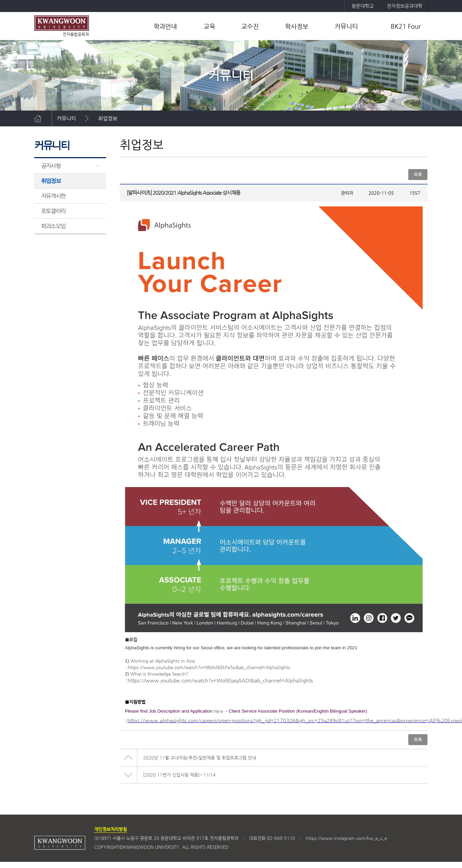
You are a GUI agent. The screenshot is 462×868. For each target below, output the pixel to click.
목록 (418, 174)
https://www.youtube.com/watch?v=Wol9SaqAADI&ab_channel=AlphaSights (220, 680)
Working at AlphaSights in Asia (163, 661)
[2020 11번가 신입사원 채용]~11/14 (179, 775)
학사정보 (297, 26)
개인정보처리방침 (111, 829)
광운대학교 (363, 6)
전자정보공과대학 (405, 6)
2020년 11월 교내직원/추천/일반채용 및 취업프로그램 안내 (200, 758)
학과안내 (165, 26)
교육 (209, 26)
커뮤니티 (346, 26)
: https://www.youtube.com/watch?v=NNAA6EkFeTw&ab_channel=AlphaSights (208, 667)
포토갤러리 (53, 211)
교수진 (250, 26)
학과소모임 (53, 226)
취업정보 (108, 118)
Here (218, 711)
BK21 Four (406, 26)
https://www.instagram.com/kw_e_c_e (346, 838)
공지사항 (51, 166)
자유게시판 (53, 196)
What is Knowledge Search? (159, 674)
